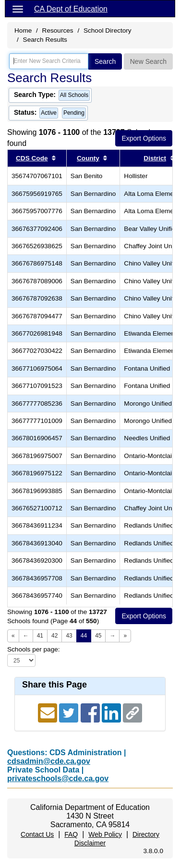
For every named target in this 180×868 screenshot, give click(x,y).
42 (54, 636)
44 (84, 636)
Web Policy (105, 834)
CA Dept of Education (71, 9)
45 (98, 636)
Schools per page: (34, 649)
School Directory (108, 30)
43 (69, 636)
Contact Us (37, 834)
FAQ (71, 834)
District (155, 158)
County (88, 158)
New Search (148, 61)
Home (23, 30)
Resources (58, 30)
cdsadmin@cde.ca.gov (49, 761)
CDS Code (32, 158)
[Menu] (18, 9)
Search (105, 61)
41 (40, 636)
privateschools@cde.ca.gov (58, 778)
